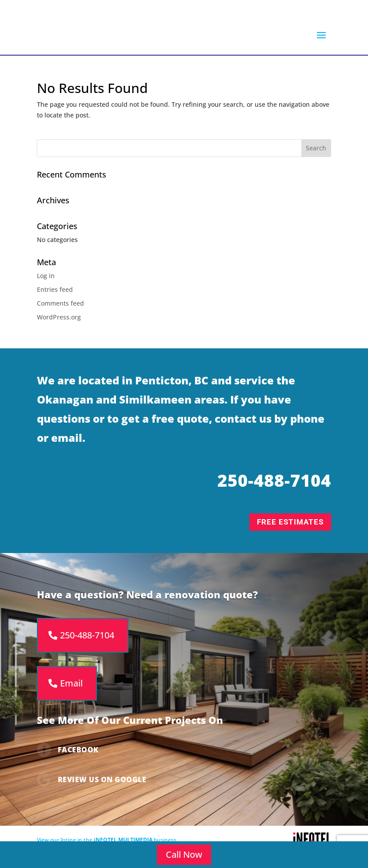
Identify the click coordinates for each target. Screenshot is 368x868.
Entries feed (55, 293)
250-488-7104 (87, 639)
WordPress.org (59, 321)
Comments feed (60, 307)
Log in (46, 280)
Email (71, 687)
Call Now (184, 854)
